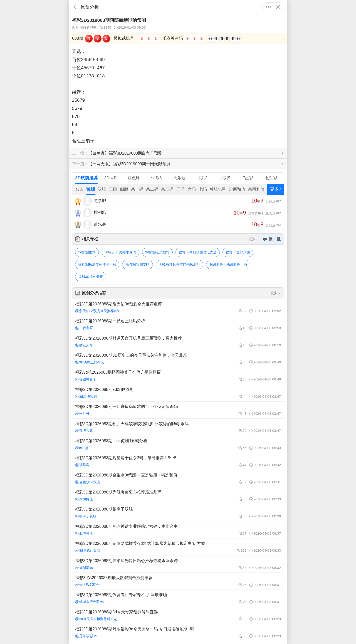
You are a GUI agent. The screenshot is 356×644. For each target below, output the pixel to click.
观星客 (82, 465)
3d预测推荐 (87, 252)
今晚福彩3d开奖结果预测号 (179, 264)
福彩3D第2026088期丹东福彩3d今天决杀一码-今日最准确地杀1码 (178, 632)
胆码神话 (84, 533)
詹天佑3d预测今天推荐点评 (98, 311)
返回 (75, 7)
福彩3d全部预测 (238, 252)
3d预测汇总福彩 (157, 252)
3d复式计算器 (88, 550)
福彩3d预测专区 (137, 264)
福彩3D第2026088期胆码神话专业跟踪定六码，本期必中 (178, 530)
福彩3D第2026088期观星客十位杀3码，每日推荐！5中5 (178, 461)
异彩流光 (84, 568)
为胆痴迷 (84, 499)
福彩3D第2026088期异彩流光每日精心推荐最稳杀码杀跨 (178, 564)
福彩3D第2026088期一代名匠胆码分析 (178, 324)
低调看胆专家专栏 (91, 602)
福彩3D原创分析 (91, 277)
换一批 (272, 239)
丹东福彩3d (86, 636)
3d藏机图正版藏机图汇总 (228, 264)
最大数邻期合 (87, 585)
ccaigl (82, 448)
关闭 (278, 7)
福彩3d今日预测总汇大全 (198, 252)
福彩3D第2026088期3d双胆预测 (178, 393)
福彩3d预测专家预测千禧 (97, 264)
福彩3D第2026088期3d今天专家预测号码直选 (178, 615)
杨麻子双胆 (86, 516)
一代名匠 (84, 328)
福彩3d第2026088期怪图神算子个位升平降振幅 (178, 376)
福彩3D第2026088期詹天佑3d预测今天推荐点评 (178, 307)
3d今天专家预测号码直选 (96, 619)
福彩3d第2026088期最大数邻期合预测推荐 (178, 581)
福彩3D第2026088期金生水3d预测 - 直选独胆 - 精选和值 (178, 478)
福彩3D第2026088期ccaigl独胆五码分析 (178, 444)
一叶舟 (82, 413)
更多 (268, 7)
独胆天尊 (84, 431)
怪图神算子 (86, 379)
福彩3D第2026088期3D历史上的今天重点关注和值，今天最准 (178, 359)
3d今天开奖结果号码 (120, 252)
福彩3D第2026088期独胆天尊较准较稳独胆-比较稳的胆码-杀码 (178, 427)
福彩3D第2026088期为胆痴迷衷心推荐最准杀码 (178, 496)
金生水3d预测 (88, 482)
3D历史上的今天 (90, 362)
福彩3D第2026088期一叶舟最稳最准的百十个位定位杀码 (178, 410)
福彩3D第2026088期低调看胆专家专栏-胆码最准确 (178, 598)
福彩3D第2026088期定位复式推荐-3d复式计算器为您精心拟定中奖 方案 (178, 547)
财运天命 (84, 345)
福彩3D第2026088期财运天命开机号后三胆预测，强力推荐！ (178, 341)
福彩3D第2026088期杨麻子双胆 (178, 513)
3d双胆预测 (86, 396)
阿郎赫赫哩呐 (84, 27)
